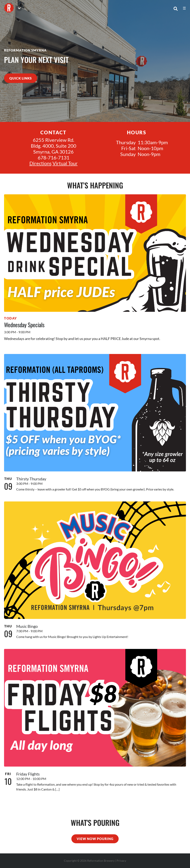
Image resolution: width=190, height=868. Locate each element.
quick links (21, 78)
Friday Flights (28, 774)
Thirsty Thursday (31, 479)
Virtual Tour (65, 163)
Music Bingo (27, 626)
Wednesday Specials (24, 325)
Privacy (121, 861)
